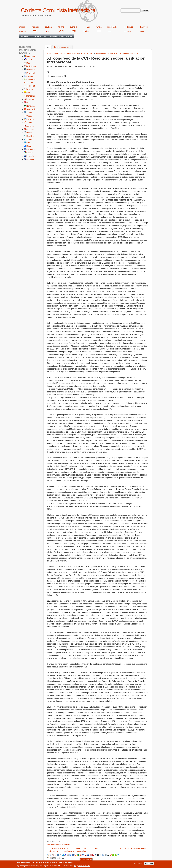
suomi (143, 31)
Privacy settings (86, 859)
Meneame (31, 96)
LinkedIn (30, 156)
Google (30, 153)
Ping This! (31, 73)
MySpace (30, 159)
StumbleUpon (32, 109)
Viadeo (29, 116)
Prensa (69, 36)
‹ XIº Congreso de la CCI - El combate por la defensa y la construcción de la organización (67, 850)
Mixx (28, 103)
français (35, 27)
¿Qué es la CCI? (39, 36)
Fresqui (30, 76)
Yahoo (29, 123)
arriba (97, 850)
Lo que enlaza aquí (62, 47)
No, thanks (149, 864)
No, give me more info (82, 866)
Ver (49, 47)
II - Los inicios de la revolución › (134, 848)
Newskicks (31, 70)
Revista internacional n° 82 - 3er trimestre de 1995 (117, 54)
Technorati (31, 86)
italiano (61, 27)
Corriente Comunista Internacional (58, 10)
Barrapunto (31, 56)
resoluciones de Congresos (59, 844)
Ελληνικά (144, 27)
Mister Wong (32, 99)
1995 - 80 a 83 (87, 54)
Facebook (31, 149)
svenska (74, 27)
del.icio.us (31, 60)
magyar (128, 31)
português (129, 27)
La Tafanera (31, 66)
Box (28, 143)
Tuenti (29, 113)
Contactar (24, 36)
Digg (28, 63)
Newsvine (31, 106)
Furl (28, 93)
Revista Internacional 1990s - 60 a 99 (63, 54)
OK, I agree (138, 864)
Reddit (29, 133)
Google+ (30, 129)
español (87, 27)
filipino (86, 31)
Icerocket (30, 119)
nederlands (112, 27)
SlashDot (30, 136)
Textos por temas (56, 36)
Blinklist (30, 89)
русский (22, 31)
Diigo (29, 146)
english (22, 27)
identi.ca (30, 126)
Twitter (29, 139)
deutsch (48, 27)
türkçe (99, 27)
